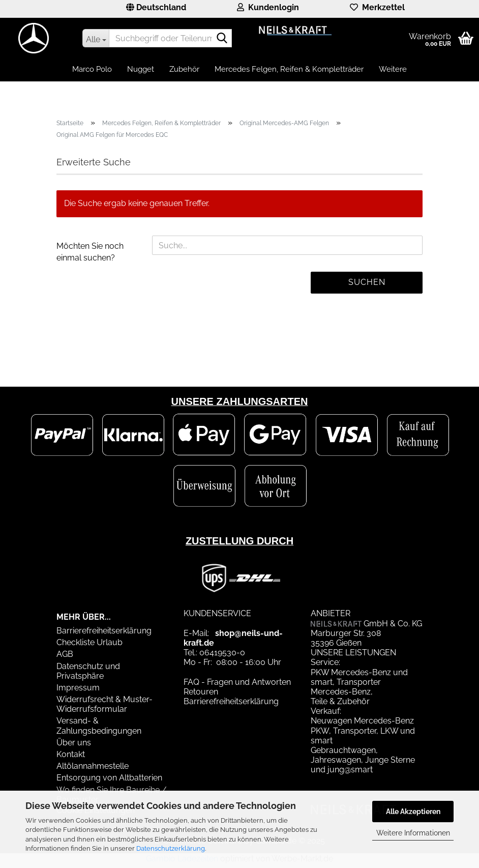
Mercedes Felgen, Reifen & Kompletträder (289, 69)
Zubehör (184, 69)
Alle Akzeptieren (413, 812)
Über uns (74, 743)
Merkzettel (377, 7)
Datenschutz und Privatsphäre (88, 671)
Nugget (141, 69)
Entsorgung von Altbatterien (109, 778)
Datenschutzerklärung (171, 848)
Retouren (201, 692)
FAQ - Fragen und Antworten (237, 682)
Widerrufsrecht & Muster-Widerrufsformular (104, 704)
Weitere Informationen (413, 833)
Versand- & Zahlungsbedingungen (99, 726)
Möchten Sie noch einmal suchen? (90, 252)
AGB (65, 654)
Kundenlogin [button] (268, 7)
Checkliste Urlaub (89, 642)
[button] (156, 9)
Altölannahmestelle (93, 766)
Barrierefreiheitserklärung (104, 631)
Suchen (367, 282)
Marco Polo (92, 69)
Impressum (78, 688)
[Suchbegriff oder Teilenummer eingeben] (96, 38)
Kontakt (71, 754)
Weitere (393, 69)
